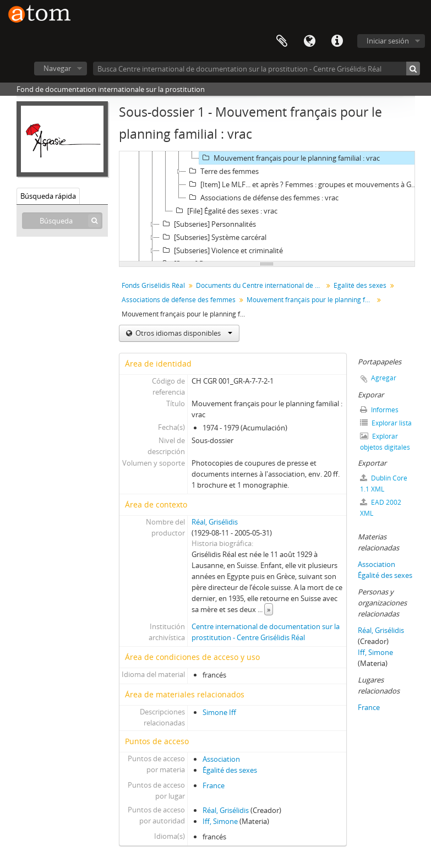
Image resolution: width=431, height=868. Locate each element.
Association (221, 759)
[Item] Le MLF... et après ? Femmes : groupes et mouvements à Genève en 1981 (304, 184)
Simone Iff (219, 712)
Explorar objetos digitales (385, 442)
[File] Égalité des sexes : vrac (225, 211)
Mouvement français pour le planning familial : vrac (290, 158)
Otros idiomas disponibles (183, 333)
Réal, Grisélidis (215, 522)
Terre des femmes (222, 171)
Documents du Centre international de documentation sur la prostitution (261, 285)
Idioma (309, 41)
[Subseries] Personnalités (208, 224)
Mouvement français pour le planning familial (311, 300)
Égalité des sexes (230, 770)
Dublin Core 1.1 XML (384, 484)
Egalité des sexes (360, 285)
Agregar (384, 378)
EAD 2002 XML (381, 508)
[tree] (267, 206)
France (214, 785)
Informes (379, 410)
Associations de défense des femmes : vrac (262, 198)
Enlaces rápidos (337, 41)
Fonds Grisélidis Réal (153, 285)
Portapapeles (282, 41)
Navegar (57, 68)
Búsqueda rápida (48, 196)
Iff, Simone (220, 821)
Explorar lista (386, 423)
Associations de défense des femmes (179, 300)
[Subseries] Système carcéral (213, 237)
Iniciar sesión (388, 41)
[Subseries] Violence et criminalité (221, 250)
